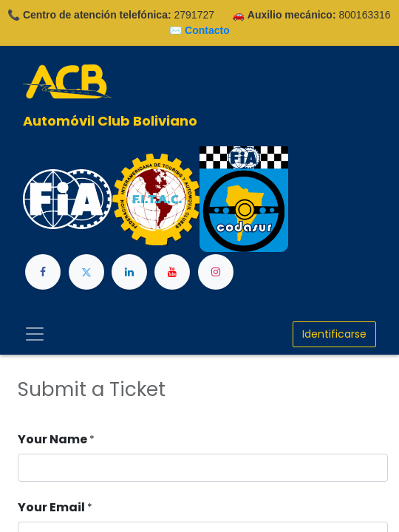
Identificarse (334, 334)
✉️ (199, 30)
